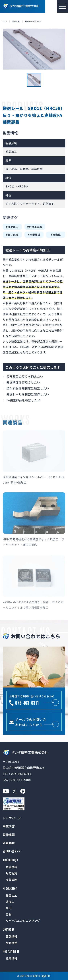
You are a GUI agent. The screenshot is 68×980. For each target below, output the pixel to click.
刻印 (9, 908)
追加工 (10, 902)
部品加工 (12, 895)
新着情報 (9, 843)
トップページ (12, 818)
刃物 (9, 914)
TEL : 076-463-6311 (17, 774)
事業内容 (9, 826)
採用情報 (12, 958)
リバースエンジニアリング (23, 921)
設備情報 (12, 936)
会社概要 (12, 943)
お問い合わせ (12, 851)
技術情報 (12, 867)
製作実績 (9, 835)
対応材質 (12, 873)
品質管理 (12, 880)
